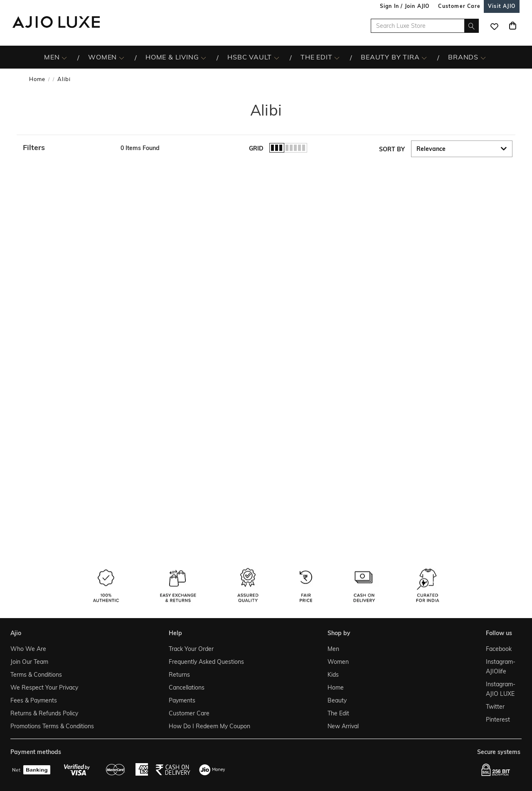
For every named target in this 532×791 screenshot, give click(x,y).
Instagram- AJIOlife (501, 667)
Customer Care (189, 713)
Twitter (495, 707)
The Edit (338, 713)
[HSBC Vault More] (277, 57)
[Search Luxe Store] (425, 26)
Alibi (64, 79)
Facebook (499, 649)
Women (338, 662)
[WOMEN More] (122, 57)
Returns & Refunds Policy (44, 713)
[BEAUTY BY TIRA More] (424, 57)
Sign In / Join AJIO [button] (405, 6)
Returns (179, 675)
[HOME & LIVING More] (203, 57)
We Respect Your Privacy (44, 688)
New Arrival (343, 726)
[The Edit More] (337, 57)
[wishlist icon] (494, 26)
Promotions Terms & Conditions (52, 726)
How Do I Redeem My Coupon (209, 726)
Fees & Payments (34, 700)
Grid (256, 148)
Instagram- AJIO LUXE (501, 689)
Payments (182, 700)
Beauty (337, 700)
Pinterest (498, 720)
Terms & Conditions (36, 675)
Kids (333, 675)
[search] (472, 26)
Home (37, 79)
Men (333, 649)
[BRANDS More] (483, 57)
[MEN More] (64, 57)
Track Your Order (191, 649)
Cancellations (187, 688)
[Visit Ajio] (502, 6)
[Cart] (512, 26)
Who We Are (28, 649)
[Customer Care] (459, 6)
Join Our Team (29, 662)
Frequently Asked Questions (206, 662)
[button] (68, 148)
